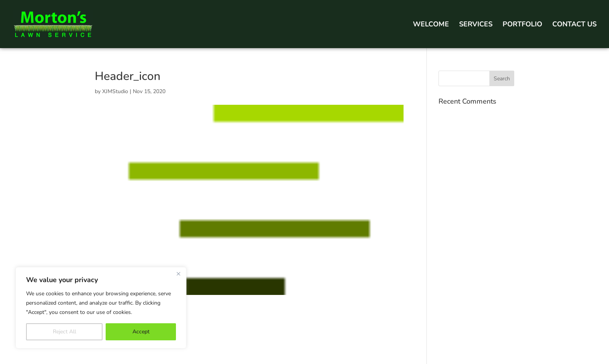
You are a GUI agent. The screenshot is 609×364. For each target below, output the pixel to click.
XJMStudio (115, 91)
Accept (141, 332)
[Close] (178, 274)
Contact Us (574, 25)
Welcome (431, 25)
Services (476, 25)
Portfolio (522, 25)
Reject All (64, 332)
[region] (101, 308)
